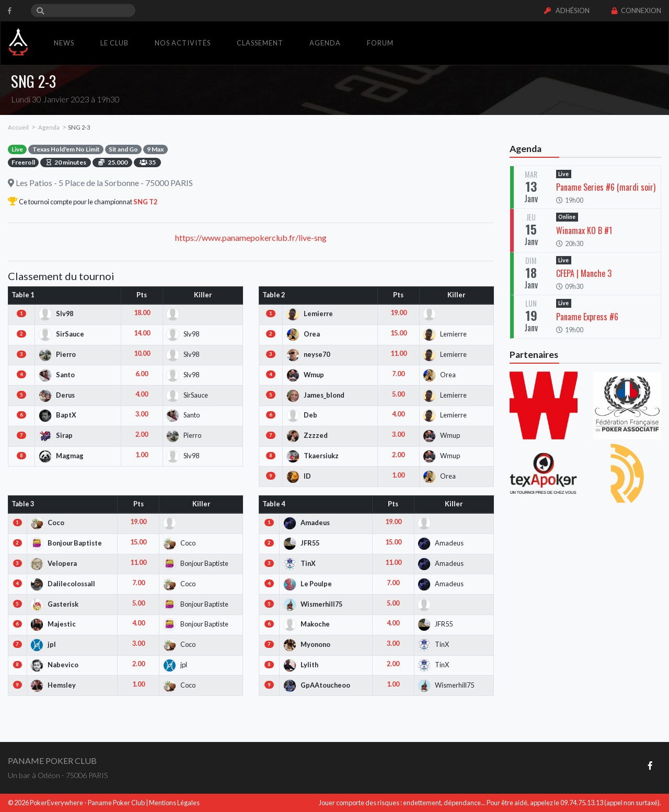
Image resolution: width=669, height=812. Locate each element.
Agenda (325, 43)
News (64, 43)
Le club (114, 43)
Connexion (636, 10)
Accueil (18, 127)
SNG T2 (145, 202)
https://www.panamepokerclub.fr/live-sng (251, 237)
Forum (380, 43)
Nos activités (183, 43)
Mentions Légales (174, 803)
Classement (260, 43)
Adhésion (567, 10)
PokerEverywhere (56, 803)
